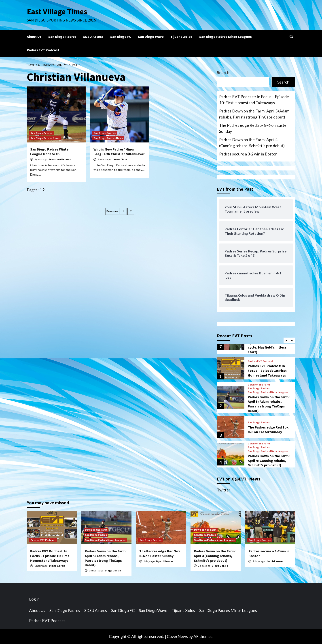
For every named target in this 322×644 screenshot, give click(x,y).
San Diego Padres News (45, 138)
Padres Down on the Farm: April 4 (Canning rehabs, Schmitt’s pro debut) (252, 143)
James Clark (120, 159)
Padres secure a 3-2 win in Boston (248, 154)
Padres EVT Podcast (43, 50)
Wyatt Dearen (165, 561)
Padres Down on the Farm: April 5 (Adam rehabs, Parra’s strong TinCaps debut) (254, 114)
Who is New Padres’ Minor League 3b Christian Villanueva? (119, 152)
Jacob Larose (274, 561)
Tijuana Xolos (181, 37)
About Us (34, 37)
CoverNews (177, 636)
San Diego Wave (151, 37)
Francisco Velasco (60, 159)
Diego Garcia (57, 566)
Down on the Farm (259, 385)
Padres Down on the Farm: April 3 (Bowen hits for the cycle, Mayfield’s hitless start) (269, 345)
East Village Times (57, 12)
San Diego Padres (62, 37)
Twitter (224, 490)
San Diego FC (121, 37)
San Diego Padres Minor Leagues (226, 37)
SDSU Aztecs (93, 37)
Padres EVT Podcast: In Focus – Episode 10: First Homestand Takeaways (254, 100)
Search (223, 73)
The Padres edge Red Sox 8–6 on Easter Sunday (254, 128)
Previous (112, 211)
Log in (34, 599)
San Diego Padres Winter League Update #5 (50, 152)
